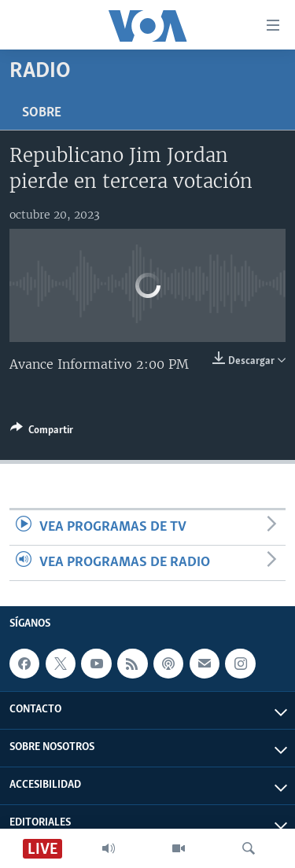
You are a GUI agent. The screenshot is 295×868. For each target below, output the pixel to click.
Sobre (42, 113)
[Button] (42, 432)
